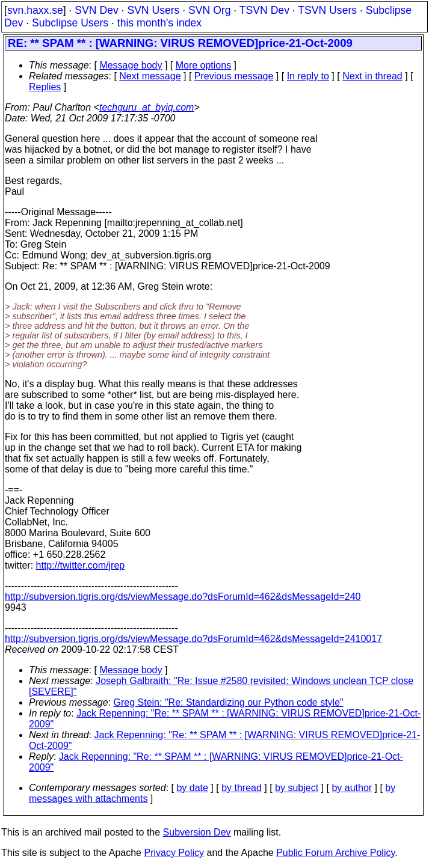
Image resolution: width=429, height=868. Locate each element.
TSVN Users (327, 10)
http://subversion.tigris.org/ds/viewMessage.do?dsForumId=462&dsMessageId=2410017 (193, 639)
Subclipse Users (70, 23)
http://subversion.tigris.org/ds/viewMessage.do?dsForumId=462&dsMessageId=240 (183, 597)
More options (204, 65)
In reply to (308, 76)
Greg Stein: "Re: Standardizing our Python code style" (229, 702)
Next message (150, 76)
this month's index (159, 23)
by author (352, 788)
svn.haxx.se (35, 10)
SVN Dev (96, 10)
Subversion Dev (197, 832)
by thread (242, 788)
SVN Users (153, 10)
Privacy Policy (174, 853)
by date (192, 788)
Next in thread (372, 76)
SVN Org (209, 10)
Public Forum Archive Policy (335, 853)
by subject (297, 788)
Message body (131, 65)
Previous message (234, 76)
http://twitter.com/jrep (81, 565)
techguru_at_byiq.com (147, 107)
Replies (45, 87)
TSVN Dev (264, 10)
